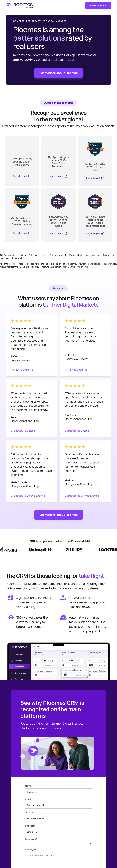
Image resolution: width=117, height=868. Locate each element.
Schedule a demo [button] (98, 5)
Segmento (31, 839)
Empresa (30, 826)
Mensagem (31, 849)
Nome (29, 786)
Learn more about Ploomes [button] (59, 73)
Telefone (30, 812)
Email (28, 799)
